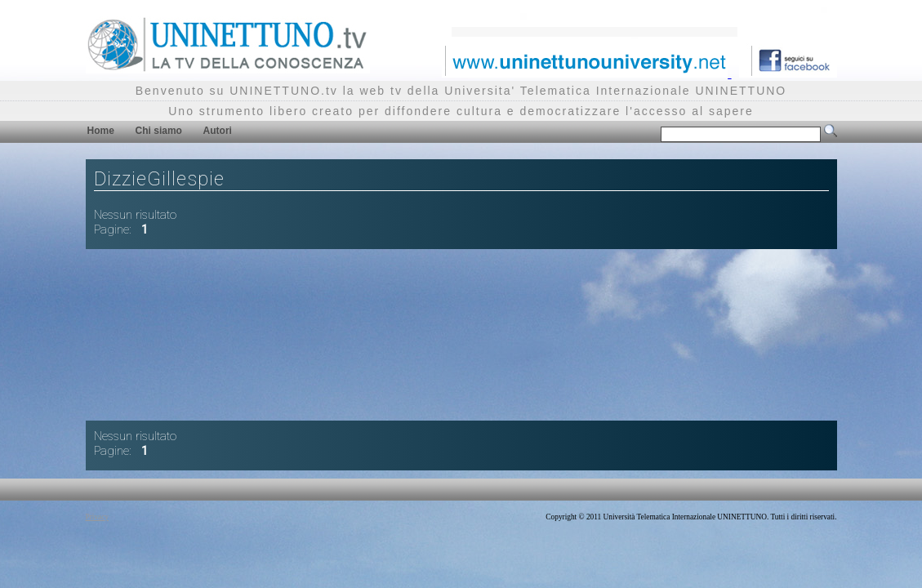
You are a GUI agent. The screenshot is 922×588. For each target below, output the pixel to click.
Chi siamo (159, 131)
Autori (218, 131)
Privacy (98, 517)
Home (101, 131)
